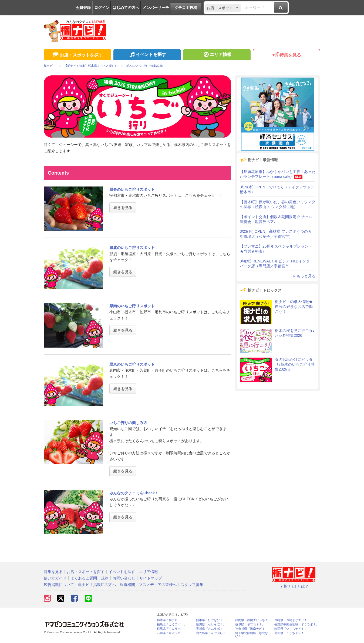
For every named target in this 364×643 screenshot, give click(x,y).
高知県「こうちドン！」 (291, 633)
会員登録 (83, 8)
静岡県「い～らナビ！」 (291, 629)
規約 (105, 578)
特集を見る (286, 55)
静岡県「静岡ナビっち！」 (253, 620)
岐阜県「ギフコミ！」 (250, 624)
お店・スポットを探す (77, 55)
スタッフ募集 (192, 585)
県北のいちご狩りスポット (132, 248)
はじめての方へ (126, 8)
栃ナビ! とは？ (294, 586)
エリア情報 (217, 55)
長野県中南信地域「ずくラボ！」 (297, 624)
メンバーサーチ (156, 8)
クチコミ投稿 (186, 8)
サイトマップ (151, 578)
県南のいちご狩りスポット (132, 306)
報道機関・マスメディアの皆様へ (148, 585)
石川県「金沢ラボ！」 (172, 633)
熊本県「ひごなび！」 (211, 620)
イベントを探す (147, 55)
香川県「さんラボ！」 (211, 629)
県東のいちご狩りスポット (132, 364)
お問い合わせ (124, 578)
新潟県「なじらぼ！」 (211, 624)
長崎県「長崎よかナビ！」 (292, 620)
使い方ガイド (55, 578)
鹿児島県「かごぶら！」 (212, 633)
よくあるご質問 (84, 578)
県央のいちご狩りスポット (132, 189)
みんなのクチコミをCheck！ (134, 493)
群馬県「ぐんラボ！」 (172, 629)
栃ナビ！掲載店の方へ (97, 585)
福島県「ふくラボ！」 (172, 624)
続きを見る (123, 208)
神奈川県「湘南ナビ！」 (252, 629)
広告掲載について (59, 585)
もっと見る (304, 276)
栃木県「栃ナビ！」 (170, 620)
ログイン (102, 8)
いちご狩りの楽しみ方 (128, 423)
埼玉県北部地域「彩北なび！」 (252, 635)
